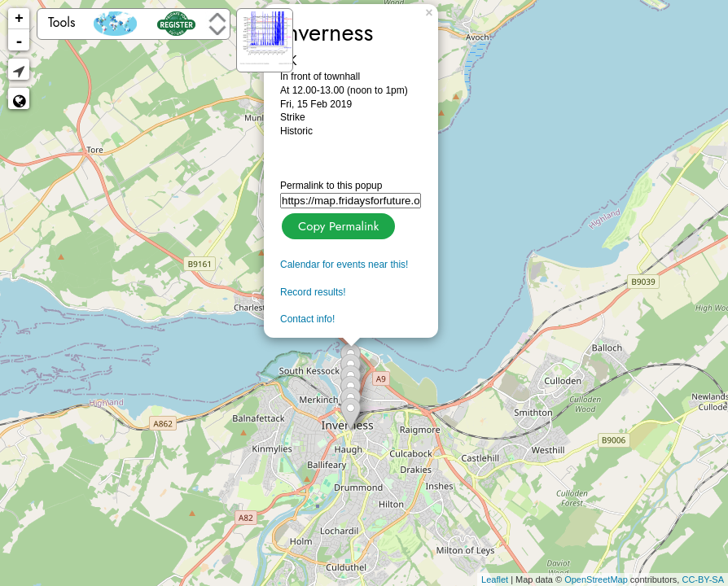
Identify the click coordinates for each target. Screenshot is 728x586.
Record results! (313, 292)
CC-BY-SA (703, 579)
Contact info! (307, 319)
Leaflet (495, 579)
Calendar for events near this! (344, 265)
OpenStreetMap (596, 579)
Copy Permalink (337, 224)
